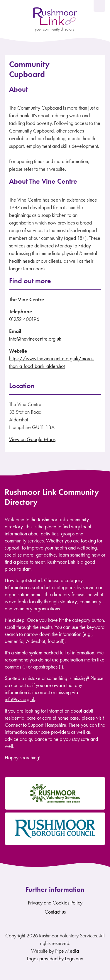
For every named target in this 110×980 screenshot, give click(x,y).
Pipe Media (67, 951)
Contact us (55, 912)
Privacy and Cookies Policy (55, 903)
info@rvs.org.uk (20, 699)
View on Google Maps (32, 439)
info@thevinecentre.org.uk (35, 339)
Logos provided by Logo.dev (55, 958)
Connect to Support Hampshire (35, 725)
